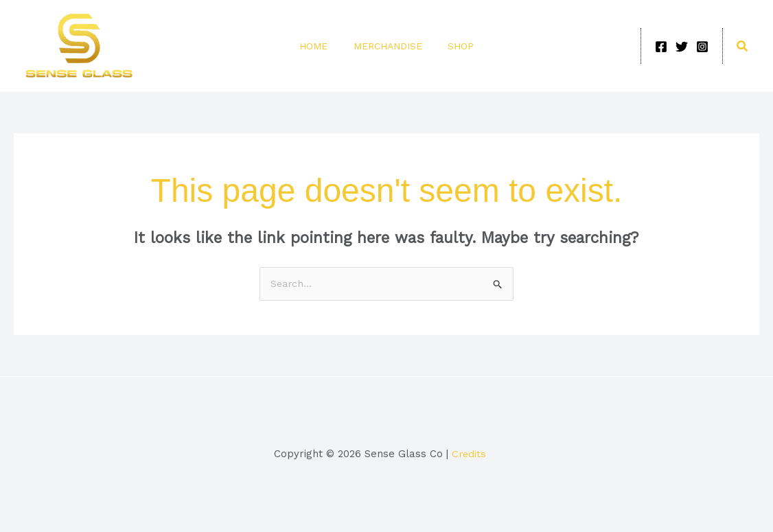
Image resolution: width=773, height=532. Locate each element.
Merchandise (388, 46)
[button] (743, 46)
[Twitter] (682, 47)
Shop (456, 46)
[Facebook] (661, 47)
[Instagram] (702, 47)
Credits (470, 454)
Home (319, 46)
